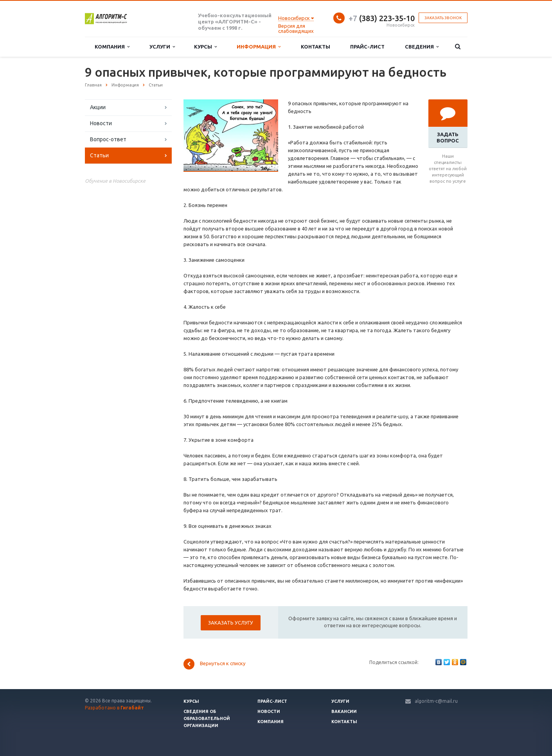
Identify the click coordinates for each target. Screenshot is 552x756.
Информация (259, 47)
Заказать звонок (443, 18)
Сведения (422, 47)
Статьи (99, 155)
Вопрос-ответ (108, 139)
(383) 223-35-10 (382, 18)
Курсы (205, 47)
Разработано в (114, 708)
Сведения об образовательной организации (207, 718)
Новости (101, 123)
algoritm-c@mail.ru (436, 701)
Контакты (316, 47)
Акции (98, 107)
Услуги (162, 47)
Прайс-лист (367, 47)
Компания (112, 47)
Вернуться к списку (214, 664)
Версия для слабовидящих (296, 28)
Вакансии (344, 711)
